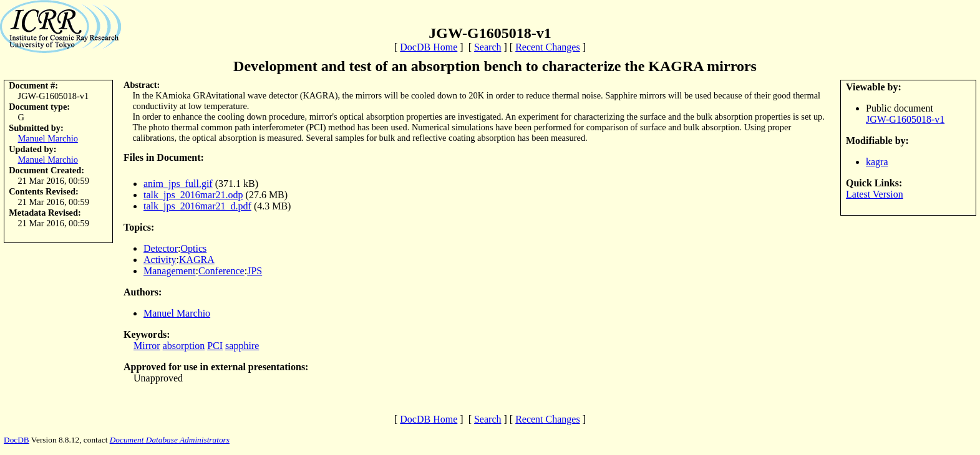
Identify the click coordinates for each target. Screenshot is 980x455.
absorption (184, 346)
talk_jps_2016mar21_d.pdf (197, 206)
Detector (161, 248)
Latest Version (875, 194)
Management (170, 271)
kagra (877, 162)
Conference (221, 271)
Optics (194, 248)
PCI (215, 346)
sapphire (242, 346)
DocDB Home (429, 47)
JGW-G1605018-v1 (905, 119)
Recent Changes (548, 47)
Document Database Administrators (170, 440)
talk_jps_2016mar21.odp (193, 195)
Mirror (147, 346)
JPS (255, 271)
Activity (160, 260)
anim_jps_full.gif (178, 184)
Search (488, 47)
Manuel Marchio (48, 138)
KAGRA (197, 260)
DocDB (17, 440)
